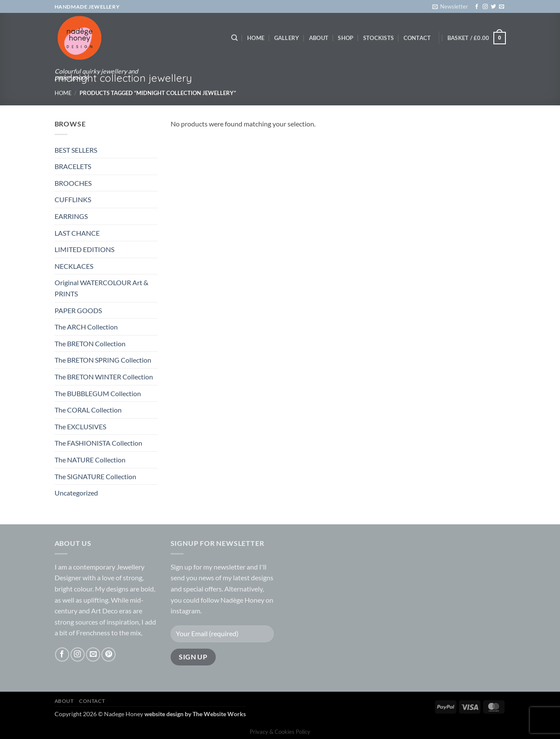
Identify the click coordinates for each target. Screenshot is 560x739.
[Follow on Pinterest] (109, 654)
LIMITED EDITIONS (84, 249)
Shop (346, 38)
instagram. (186, 611)
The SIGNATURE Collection (95, 476)
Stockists (378, 38)
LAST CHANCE (77, 233)
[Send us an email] (502, 7)
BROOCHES (73, 183)
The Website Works (219, 714)
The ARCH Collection (86, 327)
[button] (450, 6)
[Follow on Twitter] (493, 7)
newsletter (230, 567)
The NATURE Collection (90, 460)
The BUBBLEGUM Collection (98, 393)
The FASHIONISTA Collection (98, 443)
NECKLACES (74, 266)
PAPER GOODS (78, 310)
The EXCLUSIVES (80, 426)
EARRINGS (71, 216)
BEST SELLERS (76, 150)
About (319, 38)
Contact (417, 38)
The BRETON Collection (90, 343)
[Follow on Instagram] (485, 7)
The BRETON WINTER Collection (104, 377)
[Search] (234, 38)
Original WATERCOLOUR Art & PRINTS (101, 288)
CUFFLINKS (73, 199)
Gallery (287, 38)
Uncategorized (76, 493)
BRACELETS (73, 166)
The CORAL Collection (88, 410)
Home (256, 38)
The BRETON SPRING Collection (103, 360)
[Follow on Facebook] (477, 7)
